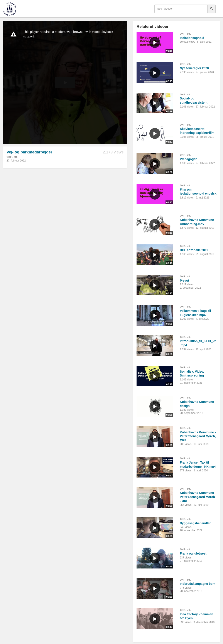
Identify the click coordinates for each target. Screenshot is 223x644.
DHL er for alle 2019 (194, 250)
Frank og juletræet (193, 553)
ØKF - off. (12, 157)
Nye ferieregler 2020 (194, 68)
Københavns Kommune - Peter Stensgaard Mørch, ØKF (198, 436)
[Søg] (211, 9)
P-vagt (185, 281)
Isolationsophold (192, 38)
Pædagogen (189, 159)
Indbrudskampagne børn (198, 584)
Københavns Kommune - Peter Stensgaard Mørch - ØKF (198, 497)
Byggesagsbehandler (195, 523)
